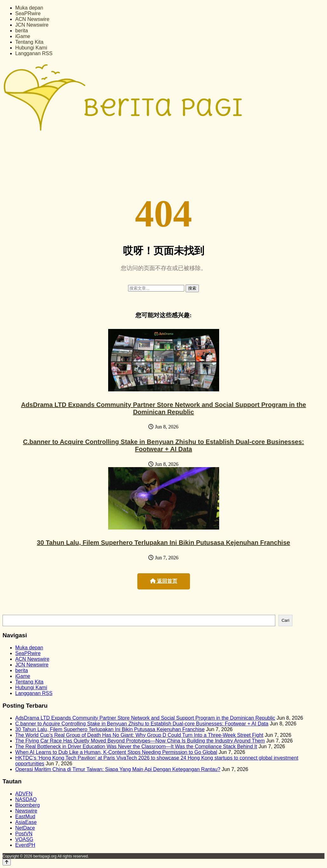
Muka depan (29, 8)
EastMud (25, 817)
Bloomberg (27, 805)
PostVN (24, 834)
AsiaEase (26, 822)
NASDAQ (26, 799)
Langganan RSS (34, 53)
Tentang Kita (29, 42)
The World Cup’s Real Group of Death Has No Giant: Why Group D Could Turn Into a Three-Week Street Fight (139, 735)
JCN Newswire (32, 25)
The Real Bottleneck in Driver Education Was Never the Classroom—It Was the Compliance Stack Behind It (136, 746)
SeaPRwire (28, 13)
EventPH (25, 845)
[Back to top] (7, 862)
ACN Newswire (32, 19)
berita (22, 31)
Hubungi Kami (31, 48)
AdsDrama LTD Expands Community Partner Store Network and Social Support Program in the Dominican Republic (163, 408)
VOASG (24, 839)
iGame (23, 36)
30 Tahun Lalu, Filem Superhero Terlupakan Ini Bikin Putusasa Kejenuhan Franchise (163, 543)
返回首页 (164, 581)
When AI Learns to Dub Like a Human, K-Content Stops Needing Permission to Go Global (116, 752)
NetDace (25, 828)
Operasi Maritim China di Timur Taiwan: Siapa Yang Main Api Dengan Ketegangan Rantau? (118, 769)
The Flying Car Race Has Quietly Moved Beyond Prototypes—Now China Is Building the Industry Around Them (140, 741)
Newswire (26, 811)
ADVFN (24, 794)
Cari (285, 620)
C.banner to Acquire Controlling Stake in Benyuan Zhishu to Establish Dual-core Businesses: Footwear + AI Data (163, 445)
